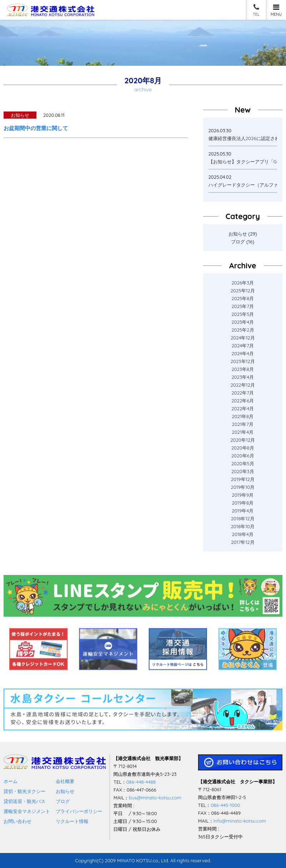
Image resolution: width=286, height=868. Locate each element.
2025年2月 (243, 330)
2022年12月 (243, 385)
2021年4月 (243, 432)
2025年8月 (243, 298)
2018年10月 (243, 526)
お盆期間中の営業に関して (36, 128)
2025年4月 (243, 322)
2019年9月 (243, 495)
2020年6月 (243, 456)
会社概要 (65, 781)
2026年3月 (243, 283)
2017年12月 (243, 542)
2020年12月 (243, 440)
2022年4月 (243, 408)
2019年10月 (243, 487)
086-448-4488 (141, 782)
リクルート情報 (72, 821)
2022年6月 (243, 401)
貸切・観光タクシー (24, 791)
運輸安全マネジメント (27, 811)
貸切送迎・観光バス (24, 801)
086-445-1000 (225, 805)
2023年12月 (243, 361)
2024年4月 (243, 353)
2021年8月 (243, 416)
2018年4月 (243, 534)
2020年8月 (243, 448)
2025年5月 (243, 314)
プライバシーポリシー (79, 811)
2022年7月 (243, 393)
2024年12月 (243, 338)
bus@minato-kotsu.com (155, 798)
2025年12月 (243, 291)
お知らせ (238, 234)
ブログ (238, 242)
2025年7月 (243, 306)
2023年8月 (243, 369)
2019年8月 (243, 503)
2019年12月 (243, 479)
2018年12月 (243, 519)
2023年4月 (243, 377)
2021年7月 (243, 424)
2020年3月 (243, 471)
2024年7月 (243, 346)
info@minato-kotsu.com (240, 821)
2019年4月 (243, 511)
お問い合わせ (18, 821)
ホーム (11, 781)
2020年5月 (243, 463)
